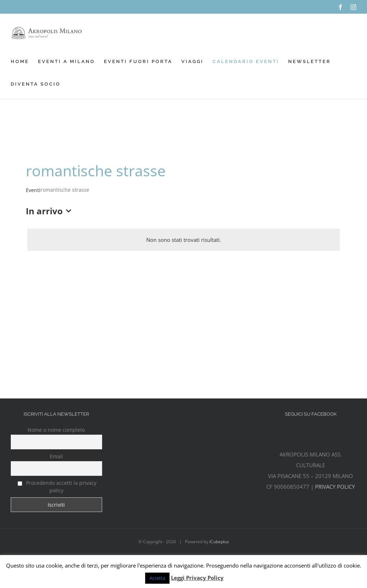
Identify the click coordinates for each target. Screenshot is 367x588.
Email (56, 456)
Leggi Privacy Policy (197, 578)
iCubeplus (219, 542)
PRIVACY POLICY (335, 487)
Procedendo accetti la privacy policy (57, 487)
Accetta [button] (157, 578)
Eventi (33, 190)
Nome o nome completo (56, 430)
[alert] (183, 240)
